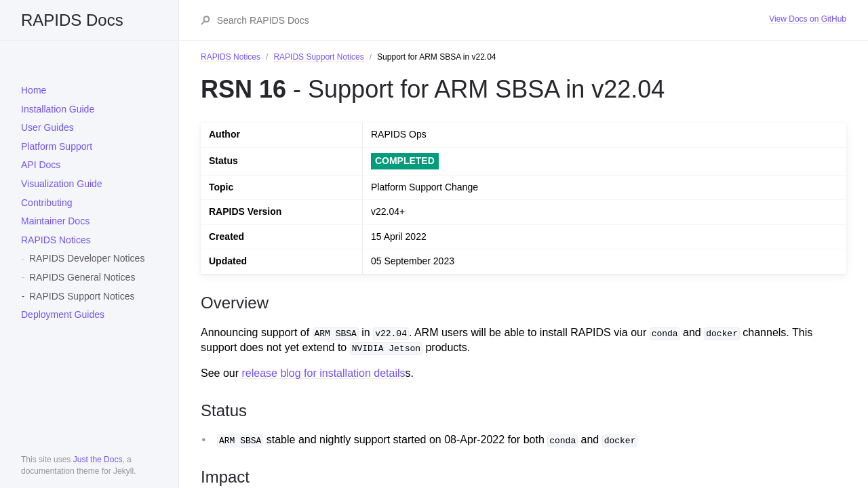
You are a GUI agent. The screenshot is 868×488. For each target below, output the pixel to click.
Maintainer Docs (55, 221)
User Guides (47, 127)
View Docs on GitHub (808, 19)
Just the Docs (98, 460)
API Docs (41, 165)
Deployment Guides (63, 314)
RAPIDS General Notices (82, 277)
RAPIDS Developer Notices (87, 258)
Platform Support (57, 146)
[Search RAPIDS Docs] (493, 20)
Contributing (47, 203)
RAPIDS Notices (56, 240)
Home (34, 90)
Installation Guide (58, 109)
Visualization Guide (62, 184)
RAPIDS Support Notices (82, 296)
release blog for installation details (323, 373)
